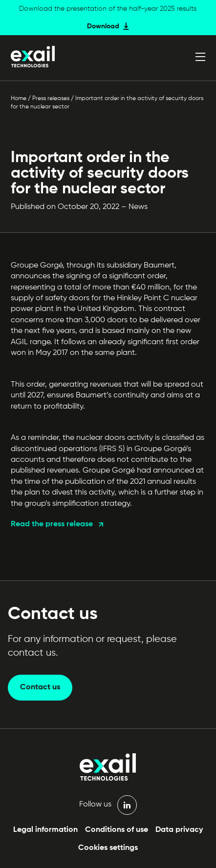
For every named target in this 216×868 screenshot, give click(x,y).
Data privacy (179, 830)
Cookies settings (108, 848)
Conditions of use (117, 830)
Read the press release (52, 524)
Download (103, 26)
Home (19, 99)
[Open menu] (200, 57)
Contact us (40, 687)
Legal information (45, 830)
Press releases (51, 99)
